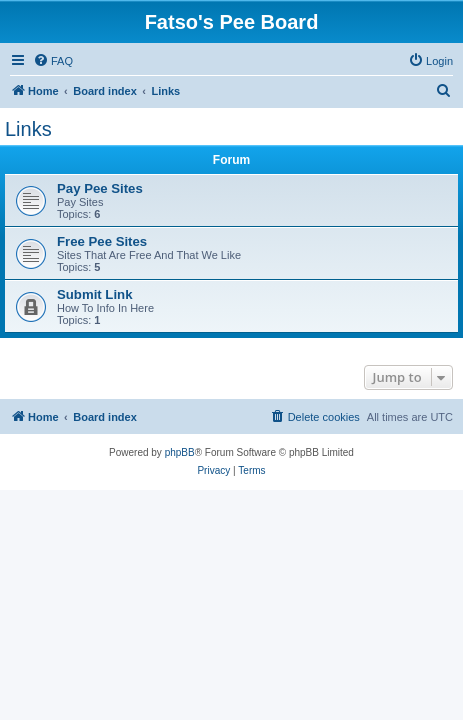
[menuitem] (53, 61)
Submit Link (94, 294)
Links (28, 129)
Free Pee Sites (102, 241)
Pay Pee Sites (100, 188)
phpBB (180, 452)
